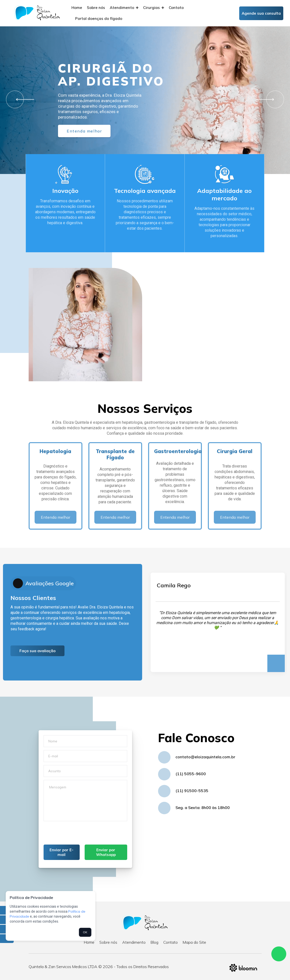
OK (85, 932)
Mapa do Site (194, 942)
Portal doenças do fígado (99, 19)
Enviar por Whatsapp (106, 852)
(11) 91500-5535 (192, 791)
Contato (176, 8)
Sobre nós (96, 8)
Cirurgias (154, 8)
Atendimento (124, 8)
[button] (23, 100)
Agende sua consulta (261, 13)
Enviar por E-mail (61, 852)
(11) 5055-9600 (191, 774)
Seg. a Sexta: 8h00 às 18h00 (203, 808)
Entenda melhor (84, 131)
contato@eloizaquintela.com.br (205, 757)
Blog (154, 942)
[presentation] (81, 835)
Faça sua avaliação (37, 651)
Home (77, 8)
